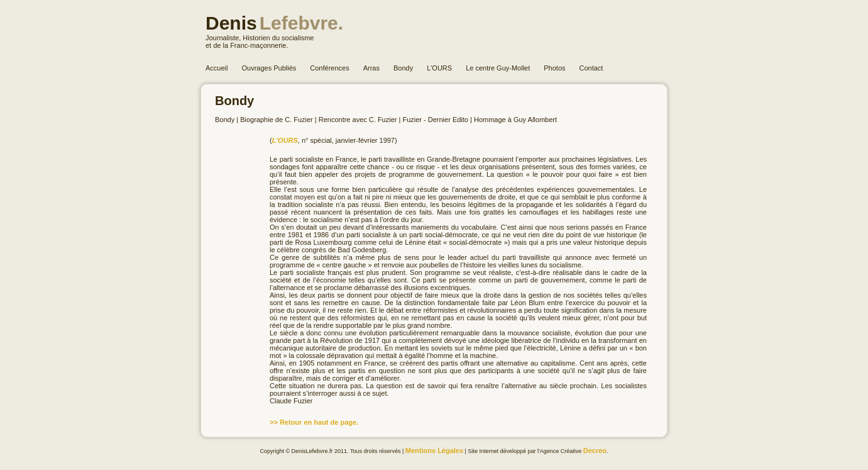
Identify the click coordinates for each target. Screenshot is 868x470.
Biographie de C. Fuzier (277, 120)
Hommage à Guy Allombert (515, 120)
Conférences (329, 68)
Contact (591, 68)
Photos (554, 68)
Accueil (217, 68)
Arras (371, 68)
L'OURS (439, 68)
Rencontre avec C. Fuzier (358, 120)
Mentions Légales (434, 450)
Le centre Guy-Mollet (498, 68)
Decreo (595, 450)
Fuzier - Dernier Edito (435, 120)
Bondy (403, 68)
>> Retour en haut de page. (314, 422)
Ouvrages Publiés (269, 68)
